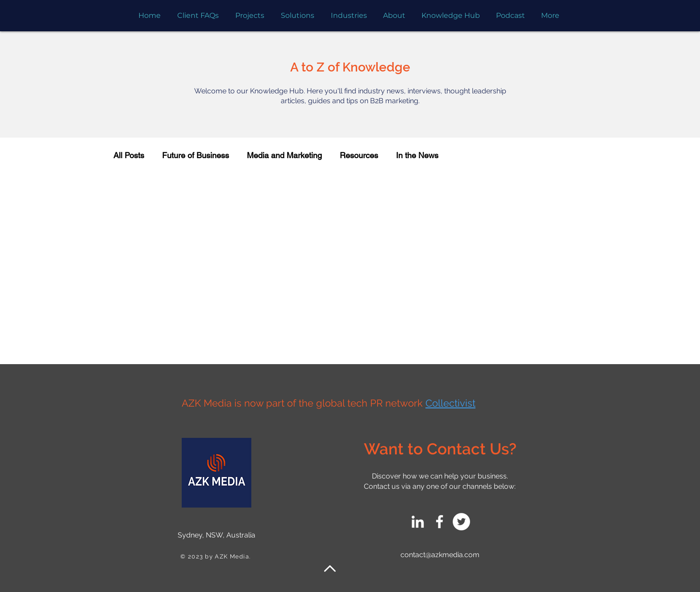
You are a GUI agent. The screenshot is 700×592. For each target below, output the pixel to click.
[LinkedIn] (418, 522)
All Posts (129, 155)
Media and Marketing (284, 155)
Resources (359, 155)
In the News (417, 155)
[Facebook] (440, 522)
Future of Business (196, 155)
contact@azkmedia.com (440, 555)
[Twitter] (461, 522)
